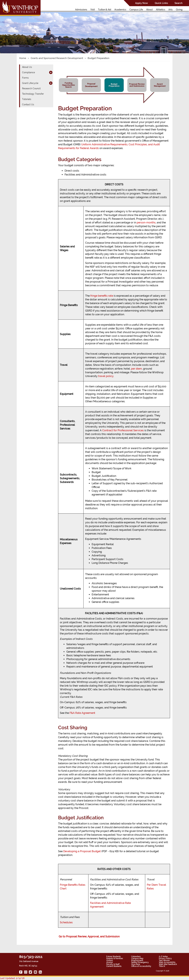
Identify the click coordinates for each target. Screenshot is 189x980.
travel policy (106, 376)
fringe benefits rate (102, 296)
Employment (137, 960)
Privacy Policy (165, 958)
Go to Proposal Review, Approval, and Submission (89, 937)
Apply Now (141, 3)
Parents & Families (115, 958)
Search (179, 3)
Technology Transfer (33, 94)
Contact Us (28, 104)
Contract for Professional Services (123, 430)
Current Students (114, 966)
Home (23, 58)
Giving (179, 10)
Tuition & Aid (105, 10)
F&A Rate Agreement (82, 713)
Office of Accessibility (141, 966)
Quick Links (161, 3)
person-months (146, 223)
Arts (171, 10)
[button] (14, 29)
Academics (120, 10)
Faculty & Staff (113, 964)
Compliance (28, 72)
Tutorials (27, 99)
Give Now (136, 964)
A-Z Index (163, 957)
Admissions (81, 10)
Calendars (136, 957)
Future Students (113, 957)
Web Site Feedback (168, 964)
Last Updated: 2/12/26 (12, 978)
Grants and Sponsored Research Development (57, 58)
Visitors (110, 960)
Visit (93, 10)
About (149, 10)
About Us (27, 67)
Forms (25, 78)
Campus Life (136, 10)
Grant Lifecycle (30, 83)
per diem (137, 369)
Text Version (164, 960)
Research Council (31, 88)
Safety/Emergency (140, 962)
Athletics (161, 10)
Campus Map (137, 958)
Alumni (110, 962)
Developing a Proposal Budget (82, 851)
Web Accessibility (167, 962)
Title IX (162, 966)
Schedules (66, 922)
